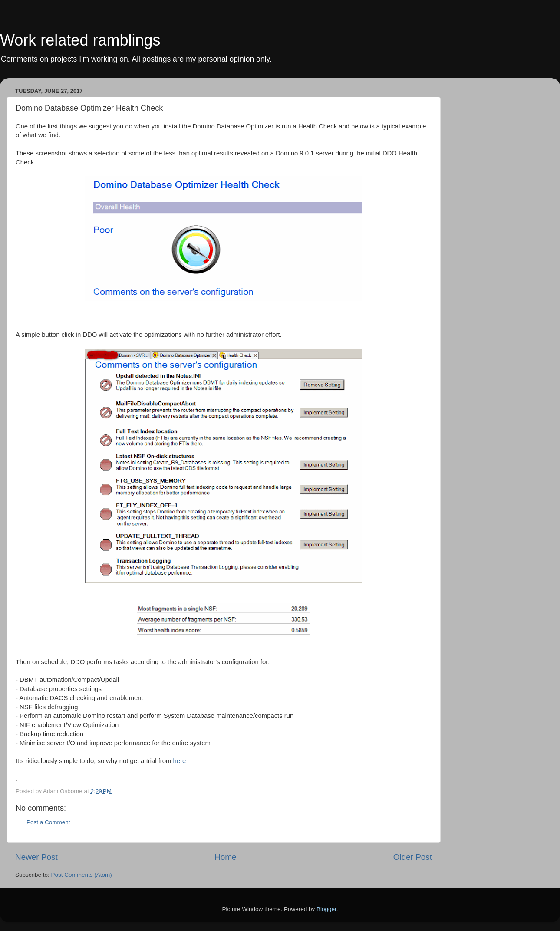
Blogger (326, 909)
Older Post (413, 857)
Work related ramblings (80, 40)
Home (225, 857)
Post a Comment (48, 822)
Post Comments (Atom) (82, 875)
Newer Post (36, 857)
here (180, 761)
